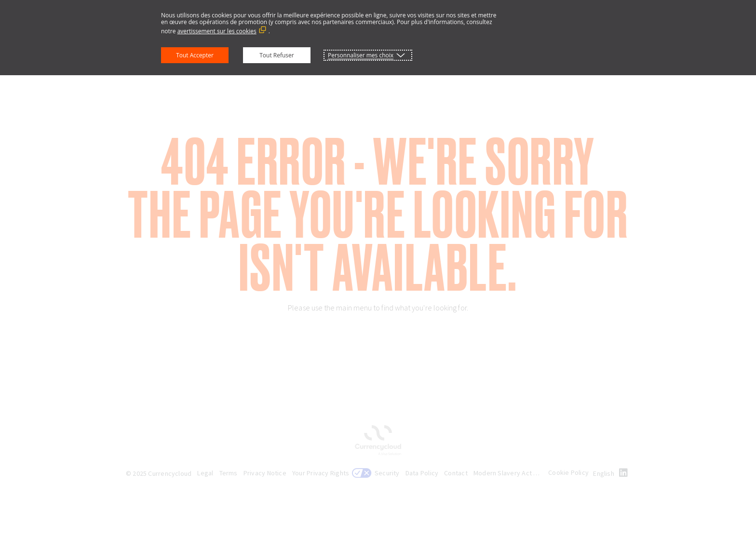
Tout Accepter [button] (195, 55)
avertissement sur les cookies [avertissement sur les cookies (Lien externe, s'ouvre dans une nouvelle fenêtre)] (217, 31)
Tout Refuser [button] (277, 55)
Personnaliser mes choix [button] (361, 55)
